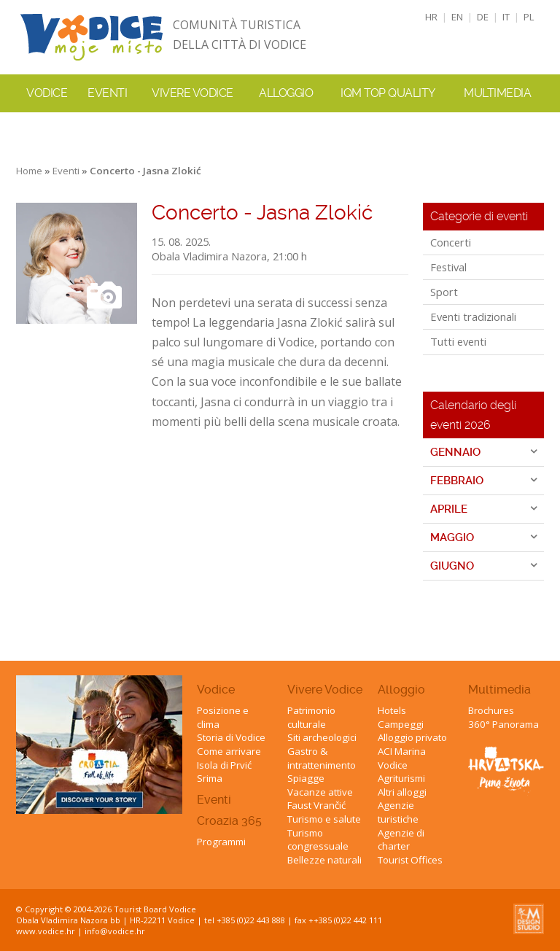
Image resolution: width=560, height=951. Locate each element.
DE (483, 17)
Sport (444, 292)
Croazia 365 (229, 821)
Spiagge (306, 778)
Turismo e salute (324, 819)
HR (431, 17)
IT (506, 17)
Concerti (451, 242)
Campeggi (401, 724)
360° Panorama (503, 724)
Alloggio (401, 690)
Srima (210, 778)
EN (457, 17)
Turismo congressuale (318, 840)
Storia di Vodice (231, 737)
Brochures (491, 710)
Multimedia (499, 690)
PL (529, 17)
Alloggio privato (412, 737)
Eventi (107, 93)
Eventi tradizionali (473, 317)
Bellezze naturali (324, 860)
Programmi (221, 842)
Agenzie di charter (401, 840)
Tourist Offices (410, 860)
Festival (448, 267)
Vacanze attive (320, 792)
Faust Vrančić (316, 805)
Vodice (216, 690)
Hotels (392, 710)
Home (29, 171)
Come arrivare (229, 751)
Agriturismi (401, 778)
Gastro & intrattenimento (322, 758)
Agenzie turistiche (398, 812)
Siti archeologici (322, 737)
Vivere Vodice (325, 690)
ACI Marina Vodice (402, 758)
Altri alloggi (402, 792)
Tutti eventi (458, 341)
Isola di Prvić (224, 765)
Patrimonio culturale (311, 717)
